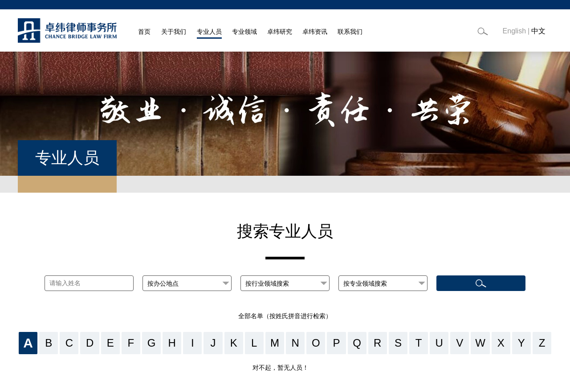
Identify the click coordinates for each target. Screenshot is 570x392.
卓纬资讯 (315, 32)
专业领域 (244, 32)
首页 (144, 32)
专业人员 (209, 32)
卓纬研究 (280, 32)
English (514, 31)
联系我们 (350, 32)
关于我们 (174, 32)
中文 (538, 31)
